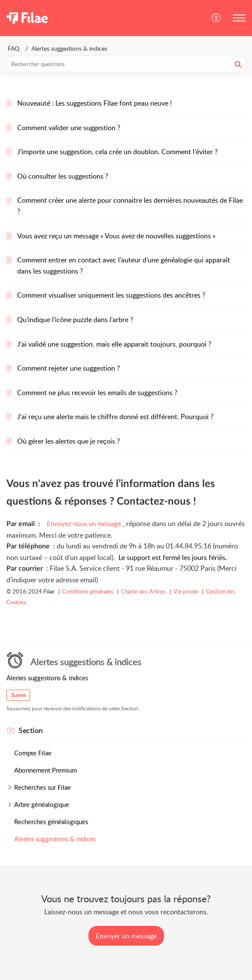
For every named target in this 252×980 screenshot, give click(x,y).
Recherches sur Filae (43, 787)
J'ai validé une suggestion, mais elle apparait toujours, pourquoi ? (114, 344)
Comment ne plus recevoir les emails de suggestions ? (97, 393)
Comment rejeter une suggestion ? (68, 368)
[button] (217, 18)
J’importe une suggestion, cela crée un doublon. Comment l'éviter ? (117, 152)
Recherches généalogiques (51, 822)
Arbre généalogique (42, 804)
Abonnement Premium (46, 770)
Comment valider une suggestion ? (69, 128)
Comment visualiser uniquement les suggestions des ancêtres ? (111, 295)
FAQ (14, 48)
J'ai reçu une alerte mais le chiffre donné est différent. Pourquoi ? (115, 417)
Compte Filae (33, 753)
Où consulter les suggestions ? (63, 176)
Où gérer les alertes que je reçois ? (68, 441)
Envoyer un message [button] (126, 936)
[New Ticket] (126, 936)
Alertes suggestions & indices (55, 839)
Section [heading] (31, 730)
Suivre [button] (18, 695)
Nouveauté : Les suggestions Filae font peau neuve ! (94, 103)
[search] (126, 64)
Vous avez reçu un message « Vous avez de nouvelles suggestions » (116, 236)
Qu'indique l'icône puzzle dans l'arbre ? (75, 320)
